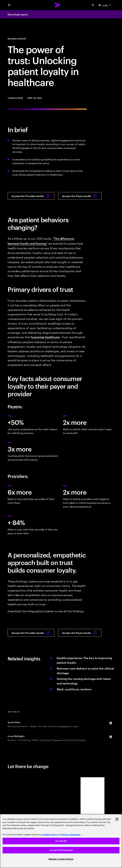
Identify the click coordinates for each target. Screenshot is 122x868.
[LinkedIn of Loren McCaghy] (111, 737)
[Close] (117, 819)
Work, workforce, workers (74, 689)
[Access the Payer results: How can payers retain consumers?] (80, 196)
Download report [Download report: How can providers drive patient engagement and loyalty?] (18, 14)
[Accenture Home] (58, 5)
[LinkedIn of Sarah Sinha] (111, 723)
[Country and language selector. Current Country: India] (105, 5)
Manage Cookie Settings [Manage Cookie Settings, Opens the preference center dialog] (61, 859)
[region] (61, 841)
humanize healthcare (45, 337)
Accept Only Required (61, 850)
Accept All (61, 841)
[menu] (9, 5)
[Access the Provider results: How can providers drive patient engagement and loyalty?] (31, 196)
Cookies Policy (50, 835)
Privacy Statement (71, 835)
